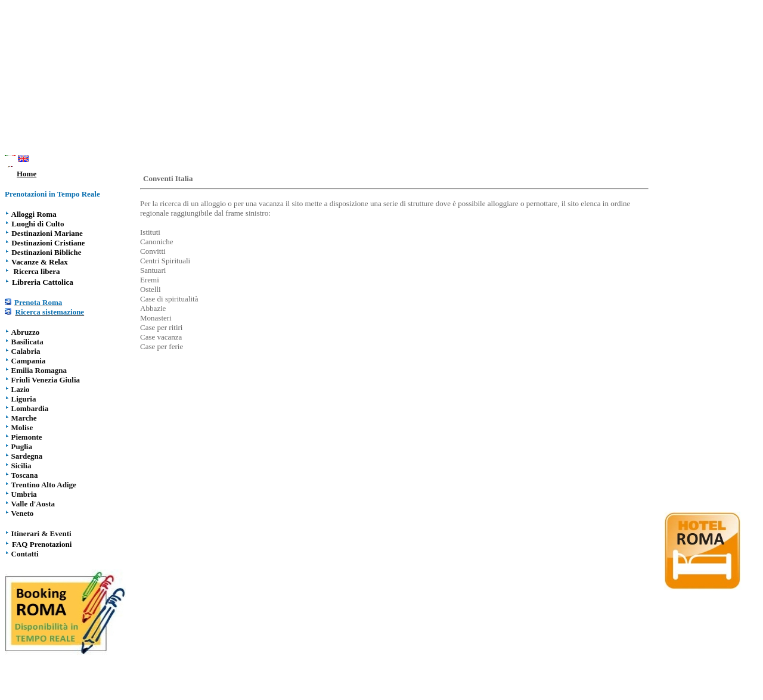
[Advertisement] (381, 79)
